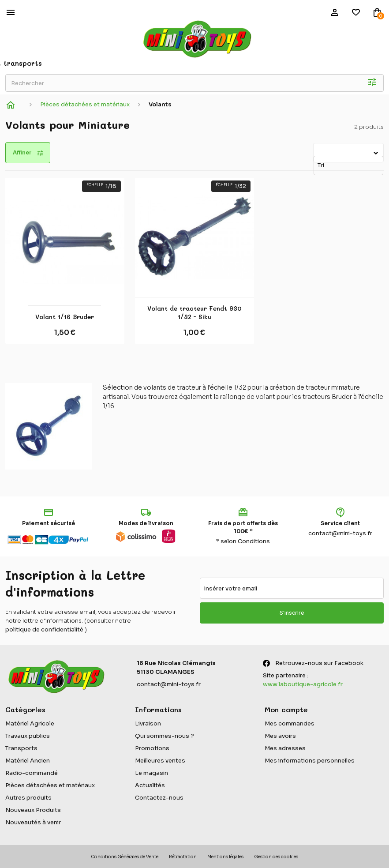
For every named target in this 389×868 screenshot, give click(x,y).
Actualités (150, 785)
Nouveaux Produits (33, 810)
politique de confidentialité (44, 629)
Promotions (152, 748)
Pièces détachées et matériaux (50, 785)
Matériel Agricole (30, 723)
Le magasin (151, 773)
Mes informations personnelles (310, 761)
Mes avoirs (280, 736)
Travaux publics (28, 736)
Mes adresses (285, 748)
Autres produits (28, 798)
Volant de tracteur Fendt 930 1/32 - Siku (194, 313)
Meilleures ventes (160, 761)
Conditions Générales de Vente (125, 857)
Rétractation (183, 857)
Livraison (148, 723)
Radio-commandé (32, 773)
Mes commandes (290, 723)
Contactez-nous (159, 798)
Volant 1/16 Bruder (65, 317)
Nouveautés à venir (33, 822)
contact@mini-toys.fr (340, 533)
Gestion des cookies (276, 857)
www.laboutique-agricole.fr (303, 684)
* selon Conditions (243, 541)
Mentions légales (225, 857)
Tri (315, 148)
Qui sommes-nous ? (165, 736)
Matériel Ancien (28, 761)
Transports (21, 748)
